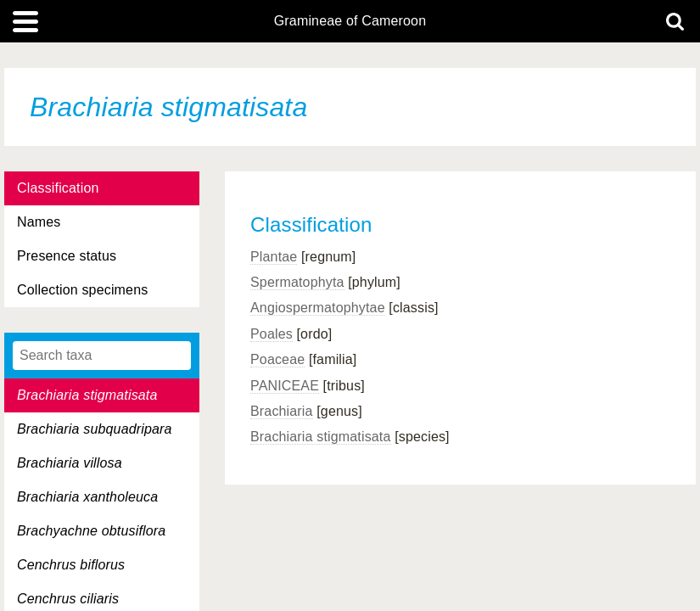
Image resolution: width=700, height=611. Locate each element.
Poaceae (277, 359)
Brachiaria (282, 411)
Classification (58, 188)
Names (39, 222)
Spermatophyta (297, 282)
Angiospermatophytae (318, 308)
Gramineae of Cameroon (350, 21)
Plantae (274, 257)
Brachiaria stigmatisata (321, 437)
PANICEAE (285, 386)
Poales (272, 334)
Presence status (67, 256)
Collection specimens (82, 290)
